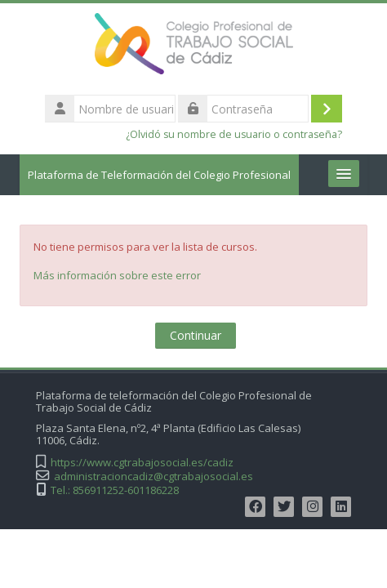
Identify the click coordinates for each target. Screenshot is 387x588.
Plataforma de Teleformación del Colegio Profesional (159, 175)
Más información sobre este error (117, 275)
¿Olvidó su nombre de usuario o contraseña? (234, 134)
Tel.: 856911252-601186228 (115, 490)
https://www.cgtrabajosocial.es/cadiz (142, 463)
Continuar (196, 335)
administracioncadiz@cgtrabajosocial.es (153, 477)
